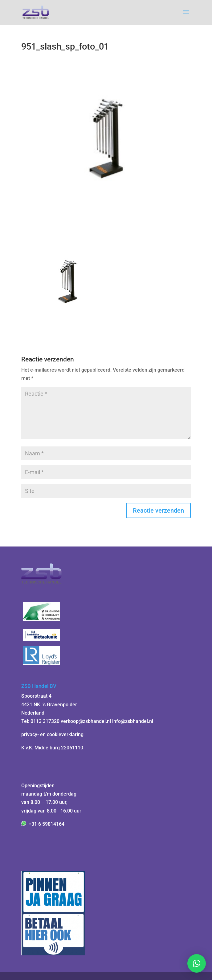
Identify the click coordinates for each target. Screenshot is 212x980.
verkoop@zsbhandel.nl (86, 721)
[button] (197, 963)
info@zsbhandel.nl (133, 721)
